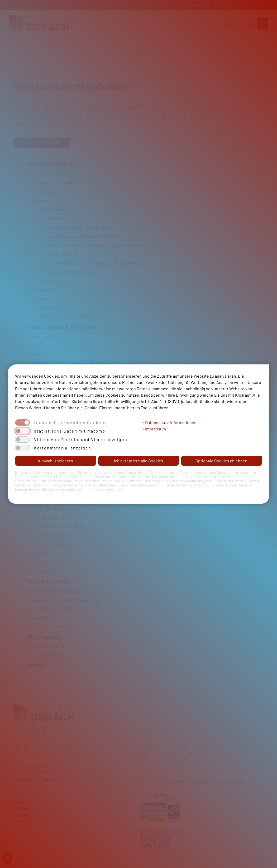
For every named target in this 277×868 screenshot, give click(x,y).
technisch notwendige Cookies (70, 423)
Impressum (154, 429)
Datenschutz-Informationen (169, 422)
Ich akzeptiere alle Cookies (139, 461)
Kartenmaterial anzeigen (63, 448)
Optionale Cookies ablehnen (221, 461)
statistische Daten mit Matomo (70, 431)
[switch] (22, 431)
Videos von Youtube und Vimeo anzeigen (81, 439)
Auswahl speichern (55, 461)
